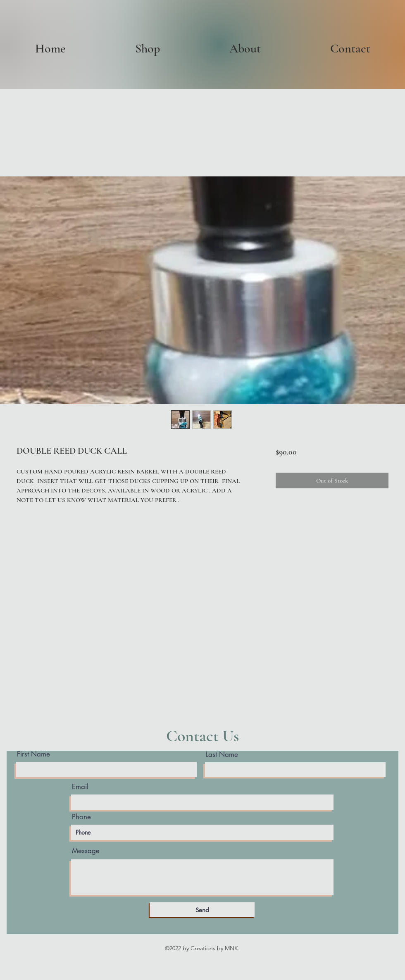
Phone (81, 817)
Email (80, 787)
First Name (33, 754)
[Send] (202, 910)
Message (86, 851)
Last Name (222, 755)
